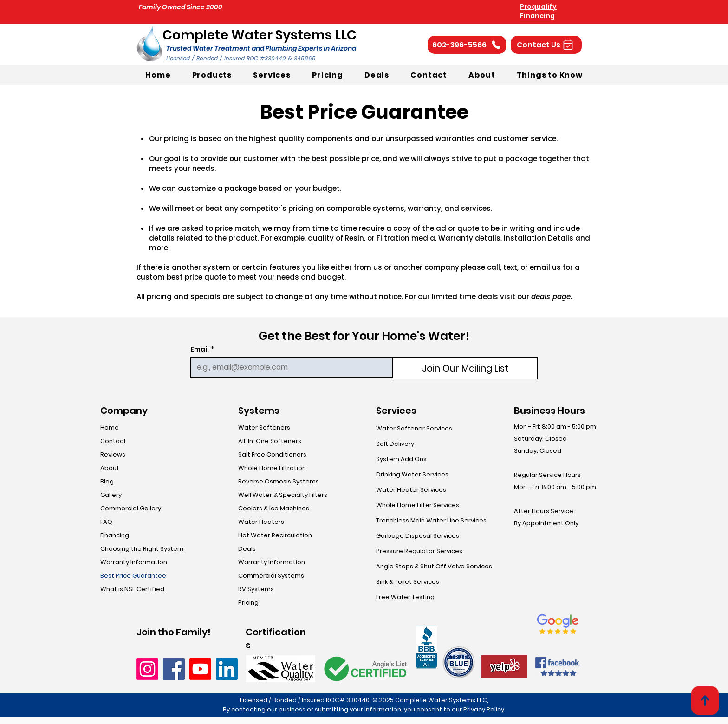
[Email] (289, 367)
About (110, 468)
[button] (546, 45)
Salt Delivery (395, 444)
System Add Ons (401, 459)
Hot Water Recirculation (275, 535)
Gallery (111, 495)
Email (202, 349)
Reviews (113, 454)
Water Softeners (264, 427)
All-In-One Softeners (270, 441)
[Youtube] (200, 669)
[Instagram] (147, 669)
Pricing (248, 603)
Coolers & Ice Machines (274, 508)
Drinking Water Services (412, 474)
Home (110, 427)
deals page (551, 297)
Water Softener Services (414, 428)
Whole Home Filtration (272, 468)
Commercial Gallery (131, 508)
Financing (115, 535)
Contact (113, 441)
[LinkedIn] (227, 669)
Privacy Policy (484, 709)
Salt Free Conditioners (272, 454)
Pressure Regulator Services (419, 551)
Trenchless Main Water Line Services (431, 520)
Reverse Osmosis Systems (279, 481)
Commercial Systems (271, 576)
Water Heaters (261, 522)
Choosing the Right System (142, 549)
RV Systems (256, 589)
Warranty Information (134, 562)
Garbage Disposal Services (418, 536)
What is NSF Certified (132, 589)
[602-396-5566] (467, 45)
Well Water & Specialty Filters (283, 495)
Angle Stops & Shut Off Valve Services (433, 566)
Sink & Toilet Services (408, 582)
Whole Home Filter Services (418, 505)
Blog (107, 481)
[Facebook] (174, 669)
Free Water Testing (405, 597)
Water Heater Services (411, 490)
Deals (247, 549)
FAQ (106, 522)
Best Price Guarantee (133, 576)
